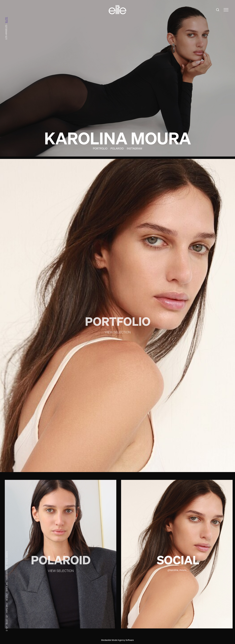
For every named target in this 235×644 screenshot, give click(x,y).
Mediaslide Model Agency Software (117, 640)
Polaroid (117, 148)
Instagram (134, 148)
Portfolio (100, 148)
